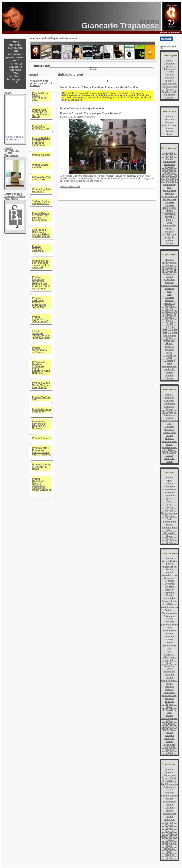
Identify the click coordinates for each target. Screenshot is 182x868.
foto (15, 73)
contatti (15, 76)
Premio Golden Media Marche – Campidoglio (41, 385)
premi (15, 60)
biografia (15, 45)
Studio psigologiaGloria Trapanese (12, 152)
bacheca (15, 70)
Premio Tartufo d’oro (41, 398)
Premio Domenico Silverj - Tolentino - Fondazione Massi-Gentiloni (41, 484)
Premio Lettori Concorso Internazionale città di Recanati (42, 451)
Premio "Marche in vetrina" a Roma (42, 467)
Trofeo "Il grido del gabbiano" (41, 202)
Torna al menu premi (70, 187)
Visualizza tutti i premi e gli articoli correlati (41, 83)
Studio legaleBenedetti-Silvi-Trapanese (15, 196)
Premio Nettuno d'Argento (41, 411)
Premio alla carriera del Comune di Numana (39, 425)
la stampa (15, 64)
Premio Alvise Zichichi (40, 166)
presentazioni (15, 57)
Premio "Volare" (42, 438)
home (15, 42)
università (15, 67)
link (15, 82)
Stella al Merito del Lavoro (41, 178)
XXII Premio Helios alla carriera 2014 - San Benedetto (41, 233)
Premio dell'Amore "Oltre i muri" (40, 319)
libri (15, 51)
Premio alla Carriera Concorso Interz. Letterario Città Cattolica (41, 368)
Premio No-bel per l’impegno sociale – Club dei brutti (40, 264)
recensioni (15, 54)
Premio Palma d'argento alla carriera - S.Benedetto (40, 217)
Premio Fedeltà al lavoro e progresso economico (41, 142)
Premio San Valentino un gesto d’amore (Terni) (41, 113)
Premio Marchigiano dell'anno (39, 350)
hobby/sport (15, 79)
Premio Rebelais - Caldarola (38, 249)
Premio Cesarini (42, 155)
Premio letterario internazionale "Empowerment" (42, 335)
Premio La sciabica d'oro (40, 127)
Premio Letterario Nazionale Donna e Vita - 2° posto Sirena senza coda (41, 283)
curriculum (15, 48)
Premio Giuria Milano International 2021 (40, 97)
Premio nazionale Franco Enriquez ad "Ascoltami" (39, 303)
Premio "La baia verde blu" (42, 190)
